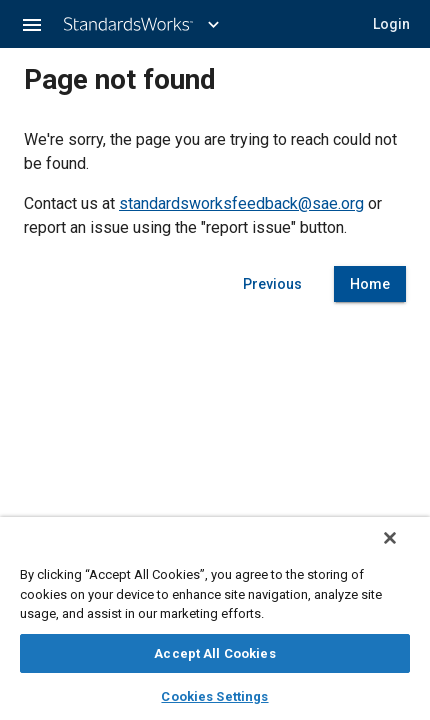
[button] (32, 24)
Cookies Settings (214, 696)
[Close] (390, 538)
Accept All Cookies (214, 653)
